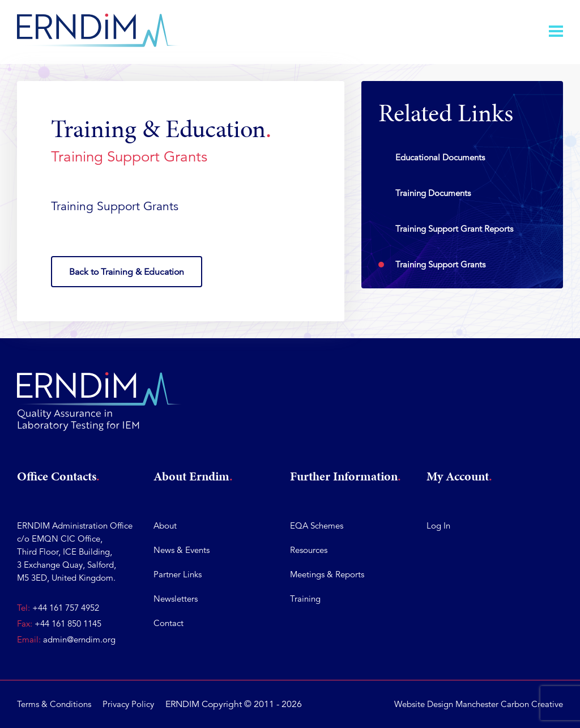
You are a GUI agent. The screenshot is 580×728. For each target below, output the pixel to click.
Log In (438, 525)
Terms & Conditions (54, 704)
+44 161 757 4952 (66, 608)
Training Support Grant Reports (454, 229)
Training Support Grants (440, 264)
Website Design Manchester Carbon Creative (479, 704)
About (165, 525)
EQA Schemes (317, 525)
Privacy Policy (128, 704)
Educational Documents (440, 157)
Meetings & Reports (327, 574)
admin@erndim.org (79, 639)
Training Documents (433, 193)
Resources (309, 550)
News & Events (182, 550)
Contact (169, 623)
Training (305, 599)
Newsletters (176, 599)
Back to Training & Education (127, 272)
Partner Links (178, 574)
